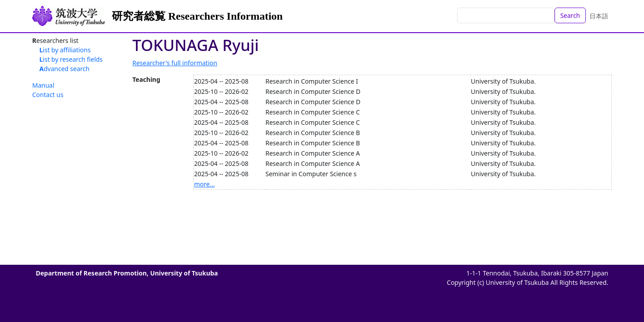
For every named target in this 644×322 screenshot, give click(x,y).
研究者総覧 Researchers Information (197, 16)
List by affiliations (65, 50)
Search (570, 15)
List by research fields (71, 59)
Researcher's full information (175, 63)
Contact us (48, 95)
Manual (43, 85)
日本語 (599, 16)
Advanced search (64, 69)
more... (204, 184)
